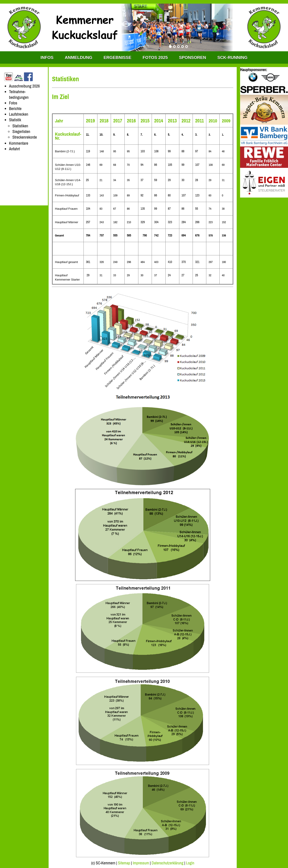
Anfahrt (14, 149)
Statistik (15, 120)
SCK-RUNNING (232, 57)
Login (190, 863)
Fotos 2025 (155, 57)
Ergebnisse (117, 57)
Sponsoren (192, 57)
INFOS (47, 57)
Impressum (141, 863)
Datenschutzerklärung (168, 863)
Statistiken (20, 126)
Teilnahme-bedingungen (19, 94)
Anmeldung (79, 57)
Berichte (15, 109)
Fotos (13, 103)
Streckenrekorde (25, 137)
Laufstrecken (19, 114)
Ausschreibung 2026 (24, 86)
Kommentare (19, 143)
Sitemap (124, 863)
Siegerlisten (21, 132)
